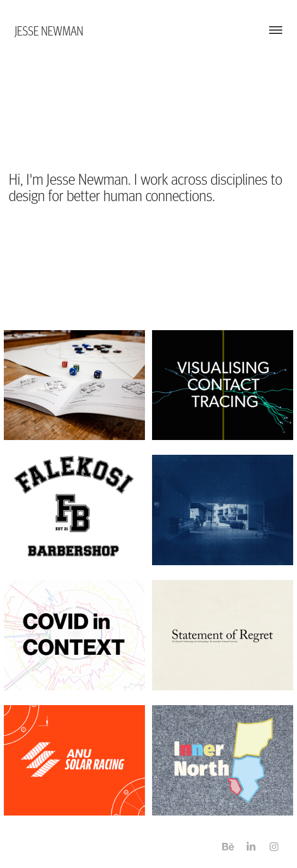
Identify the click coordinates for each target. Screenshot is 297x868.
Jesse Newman (49, 30)
